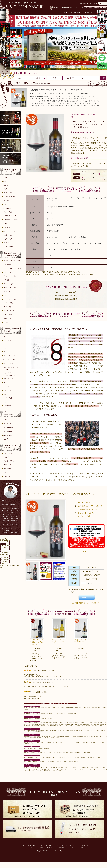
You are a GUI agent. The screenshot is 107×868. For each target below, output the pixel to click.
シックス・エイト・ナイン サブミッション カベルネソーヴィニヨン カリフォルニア (37, 642)
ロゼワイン (7, 189)
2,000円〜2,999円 (8, 428)
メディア (81, 847)
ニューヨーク (7, 390)
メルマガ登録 (82, 845)
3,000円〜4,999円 (8, 431)
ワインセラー (7, 469)
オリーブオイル (8, 247)
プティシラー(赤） (9, 284)
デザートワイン (8, 212)
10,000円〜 (7, 439)
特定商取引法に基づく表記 (47, 847)
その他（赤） (7, 291)
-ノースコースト (8, 340)
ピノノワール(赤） (9, 272)
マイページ (60, 845)
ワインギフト (7, 227)
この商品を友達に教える (88, 509)
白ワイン (6, 185)
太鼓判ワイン (7, 177)
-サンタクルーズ (8, 379)
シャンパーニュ (8, 200)
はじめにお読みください (35, 845)
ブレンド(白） (7, 307)
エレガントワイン (9, 243)
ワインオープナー (9, 465)
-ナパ (5, 344)
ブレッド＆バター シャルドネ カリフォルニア (58, 641)
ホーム (22, 845)
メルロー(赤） (7, 265)
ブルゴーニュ (7, 204)
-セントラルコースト (9, 359)
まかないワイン (8, 235)
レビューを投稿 (84, 516)
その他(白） (7, 322)
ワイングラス (7, 457)
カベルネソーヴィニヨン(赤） (12, 261)
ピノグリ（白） (8, 315)
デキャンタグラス (9, 461)
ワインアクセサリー (9, 453)
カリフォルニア (8, 336)
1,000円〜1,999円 (8, 424)
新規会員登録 (70, 845)
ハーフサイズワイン (9, 231)
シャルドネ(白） (8, 295)
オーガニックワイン (9, 208)
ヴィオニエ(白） (8, 318)
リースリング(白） (9, 303)
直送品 (5, 223)
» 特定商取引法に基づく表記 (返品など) (84, 603)
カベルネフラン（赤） (10, 288)
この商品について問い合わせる (90, 506)
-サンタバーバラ (8, 363)
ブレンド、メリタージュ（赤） (12, 268)
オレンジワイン (8, 193)
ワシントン (7, 383)
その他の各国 (7, 406)
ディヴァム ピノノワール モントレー (80, 641)
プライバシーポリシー (29, 847)
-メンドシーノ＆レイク (10, 356)
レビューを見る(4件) (86, 513)
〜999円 (6, 420)
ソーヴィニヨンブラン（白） (12, 299)
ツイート (84, 552)
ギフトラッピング (9, 476)
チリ (5, 402)
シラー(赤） (7, 280)
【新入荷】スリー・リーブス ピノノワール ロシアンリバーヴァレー (56, 90)
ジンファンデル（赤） (10, 276)
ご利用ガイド (50, 845)
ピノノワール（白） (9, 311)
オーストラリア (8, 398)
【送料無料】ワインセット (11, 216)
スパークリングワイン (10, 197)
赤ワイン (6, 181)
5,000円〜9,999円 (8, 435)
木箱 (5, 472)
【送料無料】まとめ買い (10, 220)
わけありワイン (8, 239)
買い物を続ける (84, 503)
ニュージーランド (9, 394)
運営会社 (61, 847)
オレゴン (6, 386)
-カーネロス (7, 352)
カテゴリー (71, 847)
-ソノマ (6, 348)
